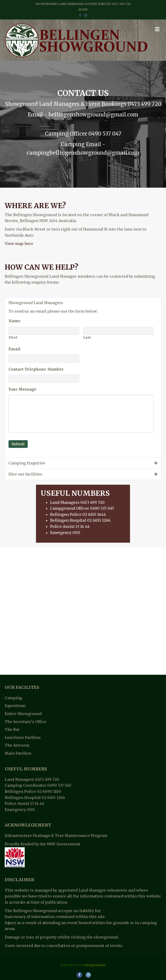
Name (14, 321)
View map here (19, 244)
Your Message (22, 389)
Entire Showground (23, 714)
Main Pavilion (18, 753)
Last (87, 337)
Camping (13, 698)
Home (83, 10)
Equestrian (15, 706)
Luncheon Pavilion (23, 737)
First (13, 337)
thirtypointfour (95, 965)
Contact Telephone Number (36, 369)
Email (14, 349)
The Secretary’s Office (26, 722)
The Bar (12, 729)
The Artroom (17, 745)
